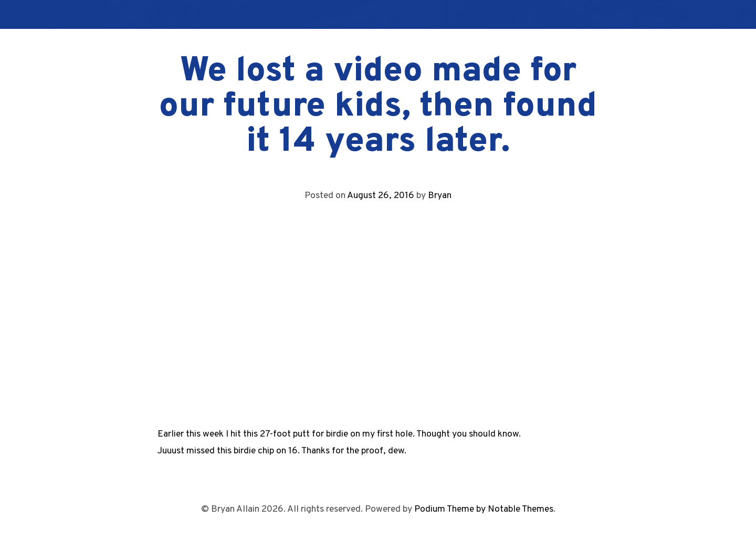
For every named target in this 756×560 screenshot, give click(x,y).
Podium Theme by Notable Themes (484, 509)
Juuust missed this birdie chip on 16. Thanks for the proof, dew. (282, 451)
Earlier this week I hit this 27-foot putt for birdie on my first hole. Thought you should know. (339, 434)
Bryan (440, 196)
